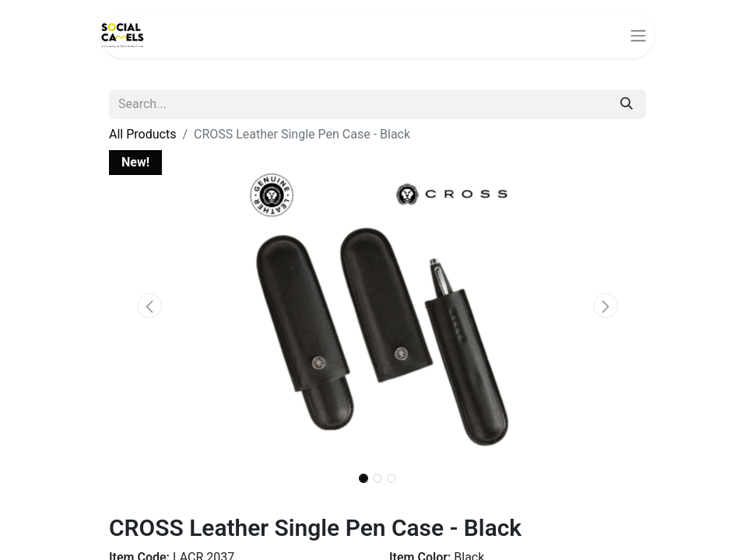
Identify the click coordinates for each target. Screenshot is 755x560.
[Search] (627, 104)
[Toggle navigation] (638, 35)
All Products (142, 134)
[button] (149, 306)
